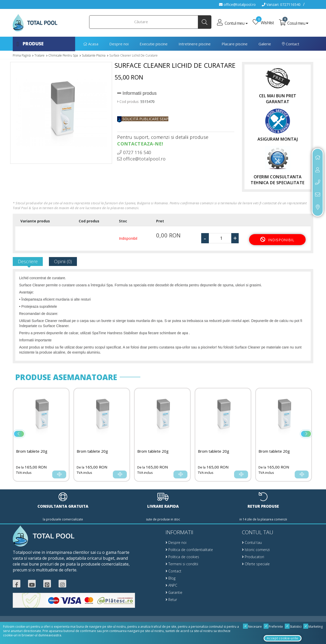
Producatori (253, 557)
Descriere (28, 261)
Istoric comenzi (256, 550)
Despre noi (119, 44)
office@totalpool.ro (237, 4)
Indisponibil (277, 239)
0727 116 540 (134, 152)
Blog (171, 578)
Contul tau (252, 542)
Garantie (174, 592)
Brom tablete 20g (32, 451)
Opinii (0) (63, 261)
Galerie (265, 44)
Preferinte (273, 627)
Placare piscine (235, 44)
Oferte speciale (256, 564)
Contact (291, 44)
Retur (171, 600)
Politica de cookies (182, 557)
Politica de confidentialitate (189, 550)
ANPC (171, 585)
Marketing (313, 627)
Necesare (253, 627)
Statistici (293, 627)
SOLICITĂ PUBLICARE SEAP (143, 119)
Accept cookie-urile (282, 638)
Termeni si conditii (182, 564)
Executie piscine (154, 44)
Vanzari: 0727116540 (281, 4)
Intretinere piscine (195, 44)
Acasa (91, 44)
